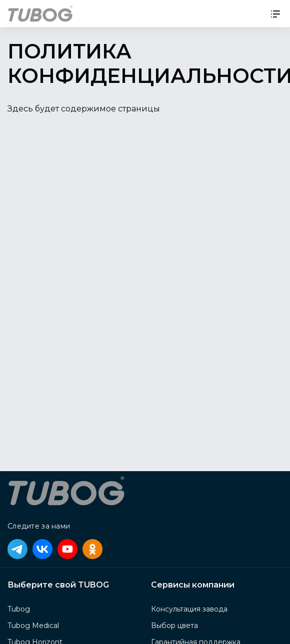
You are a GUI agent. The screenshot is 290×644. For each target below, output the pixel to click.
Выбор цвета (174, 626)
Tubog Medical (33, 626)
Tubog (19, 609)
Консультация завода (189, 609)
